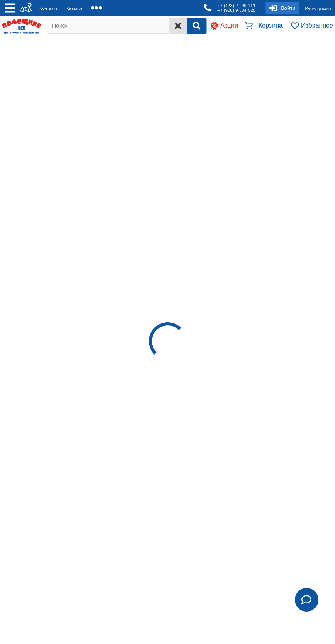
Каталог (74, 8)
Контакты (49, 8)
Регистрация (318, 8)
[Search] (197, 26)
